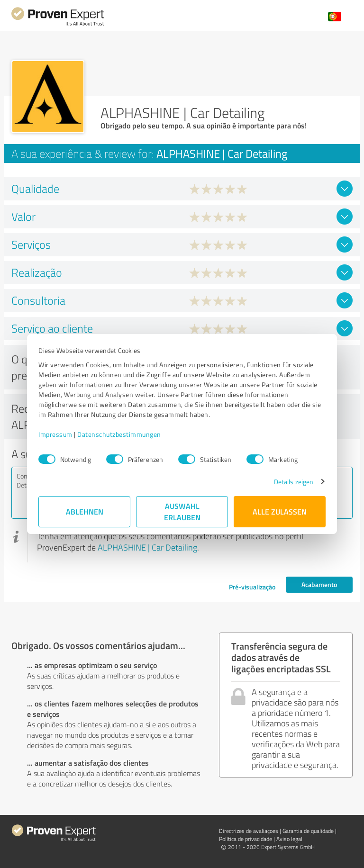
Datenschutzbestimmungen (119, 434)
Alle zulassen (280, 511)
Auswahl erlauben (182, 511)
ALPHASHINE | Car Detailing (147, 547)
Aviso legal (289, 839)
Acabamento (319, 584)
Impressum (55, 434)
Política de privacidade (246, 839)
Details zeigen (294, 482)
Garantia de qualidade (308, 831)
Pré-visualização (252, 587)
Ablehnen (85, 511)
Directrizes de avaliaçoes (249, 831)
